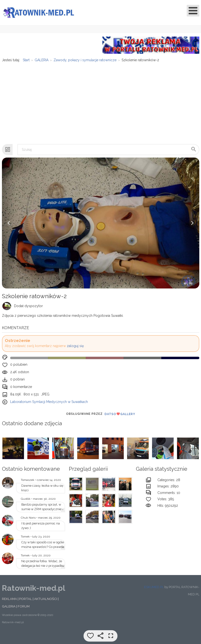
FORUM (24, 606)
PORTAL (26, 599)
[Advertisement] (100, 101)
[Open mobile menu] (193, 11)
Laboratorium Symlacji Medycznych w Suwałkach (49, 402)
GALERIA (9, 606)
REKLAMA (9, 599)
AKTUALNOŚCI (46, 599)
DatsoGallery (120, 414)
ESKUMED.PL (154, 587)
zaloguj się (75, 346)
